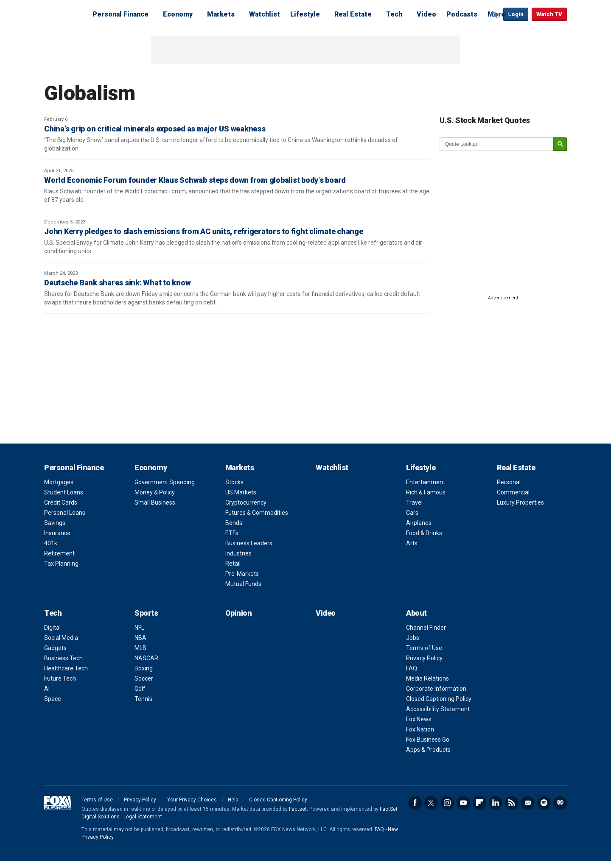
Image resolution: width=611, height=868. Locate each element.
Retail (233, 564)
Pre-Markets (242, 574)
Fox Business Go (428, 740)
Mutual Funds (243, 584)
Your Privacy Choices (192, 800)
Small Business (155, 502)
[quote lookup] (497, 144)
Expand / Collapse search (495, 15)
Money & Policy (155, 492)
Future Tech (60, 678)
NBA (140, 638)
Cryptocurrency (246, 502)
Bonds (234, 523)
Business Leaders (249, 543)
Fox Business (64, 14)
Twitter (431, 803)
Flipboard (479, 803)
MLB (140, 648)
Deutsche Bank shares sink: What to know (117, 283)
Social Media (61, 638)
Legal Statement (143, 817)
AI (47, 689)
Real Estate (353, 14)
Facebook (415, 803)
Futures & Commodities (257, 513)
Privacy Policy (424, 658)
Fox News (419, 719)
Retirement (59, 553)
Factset (298, 809)
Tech (394, 14)
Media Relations (427, 678)
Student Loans (64, 492)
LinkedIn (496, 803)
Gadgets (55, 648)
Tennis (143, 699)
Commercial (513, 492)
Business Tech (63, 658)
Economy (178, 14)
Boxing (144, 668)
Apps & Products (428, 750)
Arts (412, 543)
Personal (509, 482)
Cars (412, 513)
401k (51, 543)
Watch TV (549, 14)
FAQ (412, 668)
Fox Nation (420, 729)
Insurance (57, 533)
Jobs (413, 638)
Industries (238, 553)
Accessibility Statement (438, 709)
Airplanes (419, 523)
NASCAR (146, 658)
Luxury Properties (520, 502)
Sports (146, 613)
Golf (140, 689)
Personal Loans (65, 513)
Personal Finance (121, 14)
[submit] (560, 144)
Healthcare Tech (66, 668)
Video (426, 14)
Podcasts (462, 14)
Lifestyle (305, 14)
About (416, 613)
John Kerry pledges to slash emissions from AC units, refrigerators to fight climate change (204, 231)
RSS (512, 803)
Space (53, 699)
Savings (55, 523)
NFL (139, 628)
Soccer (144, 678)
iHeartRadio (560, 803)
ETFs (232, 533)
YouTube (463, 803)
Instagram (447, 803)
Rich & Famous (426, 492)
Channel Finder (426, 628)
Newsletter (528, 803)
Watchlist (265, 14)
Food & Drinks (424, 533)
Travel (414, 502)
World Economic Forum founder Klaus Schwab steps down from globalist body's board (195, 180)
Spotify (544, 803)
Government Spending (165, 482)
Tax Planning (61, 564)
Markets (221, 14)
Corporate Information (436, 689)
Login (516, 14)
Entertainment (426, 482)
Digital (52, 628)
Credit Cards (61, 502)
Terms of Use (424, 648)
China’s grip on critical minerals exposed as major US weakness (155, 129)
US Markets (241, 492)
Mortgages (59, 482)
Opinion (239, 613)
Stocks (234, 482)
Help (233, 800)
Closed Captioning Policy (439, 699)
